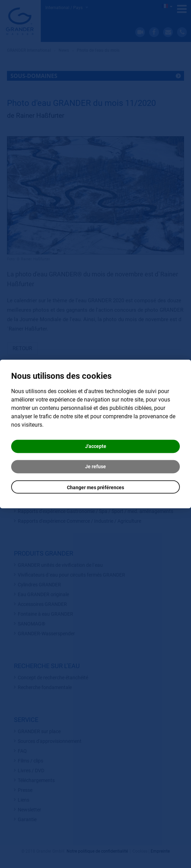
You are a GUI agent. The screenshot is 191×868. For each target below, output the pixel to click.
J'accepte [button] (96, 447)
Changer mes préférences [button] (95, 488)
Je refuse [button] (95, 467)
